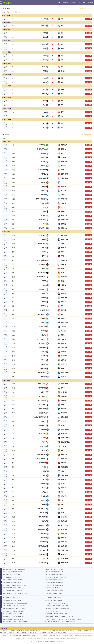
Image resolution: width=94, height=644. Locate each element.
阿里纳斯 (63, 632)
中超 (16, 12)
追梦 (56, 632)
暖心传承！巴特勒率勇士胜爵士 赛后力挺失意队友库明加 (60, 622)
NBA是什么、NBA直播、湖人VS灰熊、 (10, 632)
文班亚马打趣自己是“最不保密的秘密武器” (14, 606)
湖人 (37, 631)
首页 (59, 2)
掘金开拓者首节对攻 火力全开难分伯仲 (13, 617)
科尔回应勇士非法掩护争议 (52, 588)
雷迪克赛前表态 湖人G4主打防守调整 (13, 591)
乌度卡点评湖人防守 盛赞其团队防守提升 (14, 619)
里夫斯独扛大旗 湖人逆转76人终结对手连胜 (57, 606)
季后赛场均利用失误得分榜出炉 (11, 598)
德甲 (24, 12)
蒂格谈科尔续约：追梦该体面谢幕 (54, 585)
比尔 (38, 632)
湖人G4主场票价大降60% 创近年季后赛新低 (14, 585)
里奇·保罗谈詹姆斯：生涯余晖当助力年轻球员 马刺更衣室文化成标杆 (63, 619)
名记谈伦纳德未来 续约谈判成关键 (54, 583)
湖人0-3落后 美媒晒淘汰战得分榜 (54, 575)
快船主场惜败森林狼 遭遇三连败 (54, 601)
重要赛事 (90, 2)
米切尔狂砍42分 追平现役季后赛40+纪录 (56, 577)
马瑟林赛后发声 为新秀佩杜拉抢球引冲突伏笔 (15, 622)
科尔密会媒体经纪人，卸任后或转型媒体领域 (15, 603)
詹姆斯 (30, 632)
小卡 (53, 632)
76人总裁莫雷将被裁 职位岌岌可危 (12, 577)
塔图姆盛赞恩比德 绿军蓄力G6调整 (12, 601)
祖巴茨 (35, 632)
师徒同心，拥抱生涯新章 (52, 611)
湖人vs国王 (42, 631)
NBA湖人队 (24, 632)
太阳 (47, 631)
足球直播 (65, 2)
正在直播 (89, 19)
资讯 (79, 2)
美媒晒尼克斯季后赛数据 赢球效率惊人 (13, 580)
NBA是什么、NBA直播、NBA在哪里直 (13, 631)
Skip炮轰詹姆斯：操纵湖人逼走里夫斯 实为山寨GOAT (59, 617)
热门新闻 (1, 610)
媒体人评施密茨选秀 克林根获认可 (54, 580)
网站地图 (62, 641)
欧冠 (20, 12)
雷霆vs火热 (43, 632)
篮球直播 (73, 2)
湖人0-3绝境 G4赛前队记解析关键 (54, 572)
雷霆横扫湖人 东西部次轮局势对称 (12, 583)
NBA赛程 (33, 631)
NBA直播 (27, 631)
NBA (12, 12)
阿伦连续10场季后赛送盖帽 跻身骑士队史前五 (15, 593)
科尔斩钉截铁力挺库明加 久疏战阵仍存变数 (57, 614)
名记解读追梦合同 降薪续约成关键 (54, 591)
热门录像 (1, 581)
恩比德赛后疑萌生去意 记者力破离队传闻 (14, 569)
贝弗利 (49, 632)
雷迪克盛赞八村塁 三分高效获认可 (12, 588)
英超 (8, 12)
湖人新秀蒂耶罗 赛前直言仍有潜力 (54, 569)
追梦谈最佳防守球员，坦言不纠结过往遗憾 (57, 603)
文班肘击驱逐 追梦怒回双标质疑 (54, 593)
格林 (59, 632)
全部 (4, 12)
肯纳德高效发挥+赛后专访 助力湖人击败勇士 (15, 609)
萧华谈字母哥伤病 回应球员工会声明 (13, 614)
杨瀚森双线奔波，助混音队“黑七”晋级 (13, 611)
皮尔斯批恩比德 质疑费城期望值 (12, 575)
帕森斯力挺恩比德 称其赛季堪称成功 (13, 572)
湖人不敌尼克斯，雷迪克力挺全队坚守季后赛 (57, 609)
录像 (84, 2)
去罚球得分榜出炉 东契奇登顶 (53, 598)
